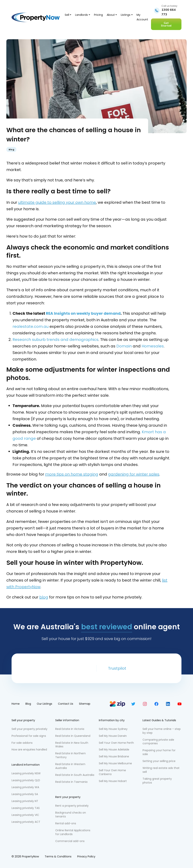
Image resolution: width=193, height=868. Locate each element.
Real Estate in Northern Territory (70, 755)
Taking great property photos (157, 781)
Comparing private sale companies (158, 742)
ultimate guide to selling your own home (57, 202)
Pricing (98, 15)
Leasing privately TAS (26, 808)
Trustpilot (117, 668)
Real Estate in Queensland (73, 736)
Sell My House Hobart (113, 781)
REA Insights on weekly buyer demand (83, 313)
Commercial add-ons (70, 841)
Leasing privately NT (25, 801)
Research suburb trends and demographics (55, 340)
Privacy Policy (86, 856)
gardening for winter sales (134, 474)
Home (16, 704)
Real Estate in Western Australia (70, 766)
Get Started (166, 24)
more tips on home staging (72, 474)
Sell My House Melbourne (115, 763)
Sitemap (85, 704)
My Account (142, 17)
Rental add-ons (66, 823)
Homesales (153, 346)
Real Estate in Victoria (70, 729)
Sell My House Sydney (113, 729)
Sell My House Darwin (113, 736)
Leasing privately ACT (26, 822)
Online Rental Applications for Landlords (73, 832)
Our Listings (44, 704)
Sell (67, 15)
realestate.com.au (31, 326)
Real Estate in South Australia (75, 775)
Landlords (81, 15)
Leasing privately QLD (26, 780)
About (111, 15)
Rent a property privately (72, 806)
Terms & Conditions (58, 856)
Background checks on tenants (71, 815)
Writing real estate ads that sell (161, 770)
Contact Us (66, 704)
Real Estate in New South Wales (72, 745)
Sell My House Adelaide (114, 749)
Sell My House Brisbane (114, 756)
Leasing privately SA (25, 794)
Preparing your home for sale (159, 752)
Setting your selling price (159, 761)
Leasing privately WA (25, 787)
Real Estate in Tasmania (71, 782)
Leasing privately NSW (26, 773)
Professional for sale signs (29, 736)
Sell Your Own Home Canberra (112, 772)
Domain (124, 346)
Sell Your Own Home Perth (116, 743)
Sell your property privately (29, 729)
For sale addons (22, 743)
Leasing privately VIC (25, 815)
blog (44, 597)
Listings (126, 15)
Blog (11, 149)
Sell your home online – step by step (162, 731)
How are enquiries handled (29, 749)
